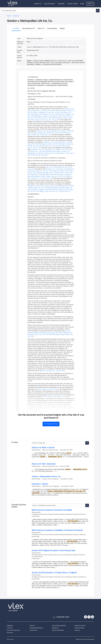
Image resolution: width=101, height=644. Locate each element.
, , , (50, 117)
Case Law (32, 626)
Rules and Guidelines (58, 630)
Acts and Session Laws (13, 630)
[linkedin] (92, 617)
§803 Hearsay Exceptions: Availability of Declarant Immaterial (57, 530)
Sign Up (90, 4)
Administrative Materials (59, 626)
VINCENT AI (38, 4)
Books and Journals (80, 626)
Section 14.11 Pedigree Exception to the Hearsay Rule (53, 550)
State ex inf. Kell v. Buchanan (44, 464)
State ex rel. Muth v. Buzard (43, 448)
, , (51, 109)
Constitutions (33, 630)
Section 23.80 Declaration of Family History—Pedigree (54, 573)
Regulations (55, 628)
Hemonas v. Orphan (40, 484)
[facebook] (89, 617)
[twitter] (86, 617)
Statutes (77, 630)
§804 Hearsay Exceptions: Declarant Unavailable (52, 510)
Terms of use (10, 639)
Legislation (10, 626)
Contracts (10, 628)
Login (82, 4)
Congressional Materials (36, 628)
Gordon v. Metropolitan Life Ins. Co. (46, 477)
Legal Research (49, 4)
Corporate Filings (79, 628)
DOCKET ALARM (72, 4)
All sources (10, 633)
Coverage (61, 4)
